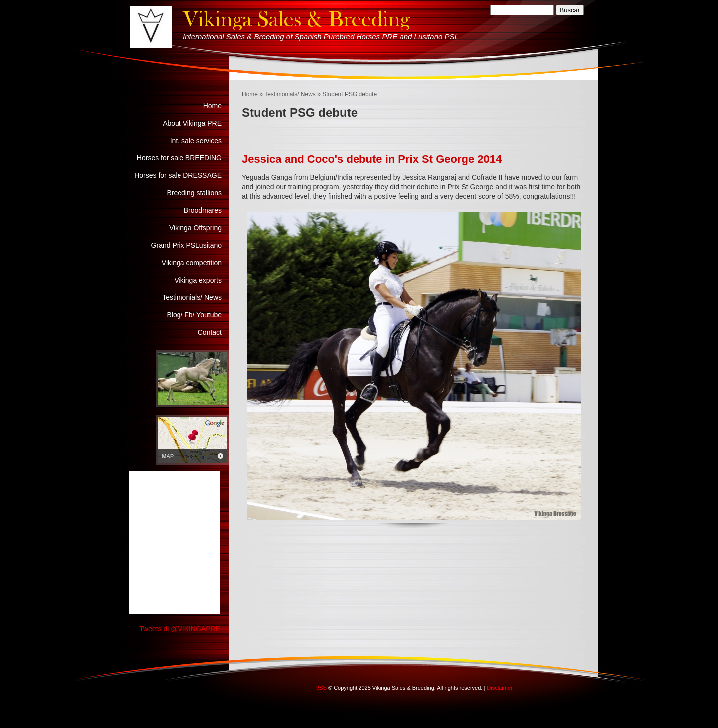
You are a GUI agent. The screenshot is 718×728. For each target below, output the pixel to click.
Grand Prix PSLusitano (186, 245)
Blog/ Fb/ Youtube (194, 315)
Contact (210, 332)
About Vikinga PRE (192, 123)
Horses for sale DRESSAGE (178, 175)
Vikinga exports (198, 280)
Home (250, 94)
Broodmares (203, 210)
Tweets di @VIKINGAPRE (180, 629)
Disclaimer (499, 688)
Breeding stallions (194, 193)
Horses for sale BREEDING (179, 158)
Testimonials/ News (290, 94)
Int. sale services (196, 141)
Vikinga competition (192, 263)
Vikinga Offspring (195, 228)
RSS (321, 688)
